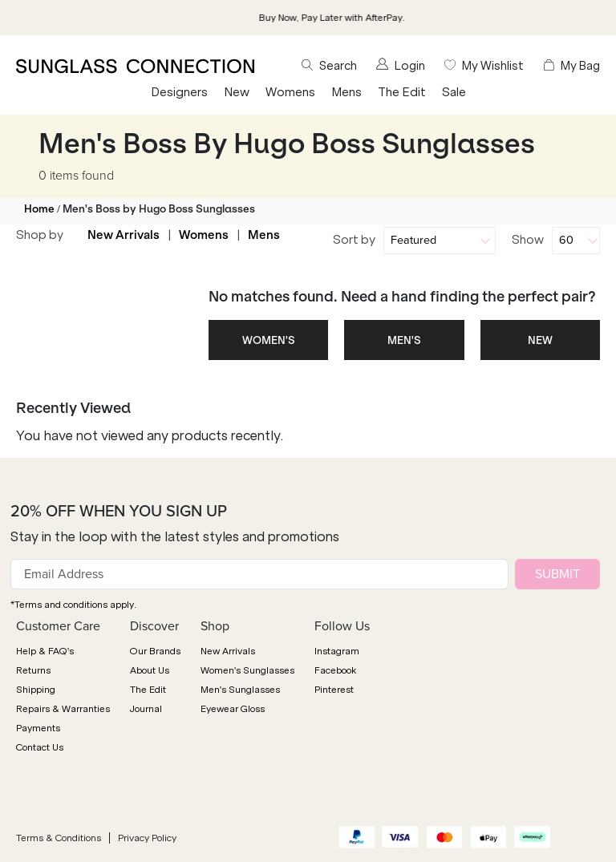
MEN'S (404, 340)
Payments (38, 728)
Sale (454, 92)
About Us (150, 670)
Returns (33, 670)
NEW (540, 340)
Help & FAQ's (45, 651)
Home (39, 209)
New (237, 92)
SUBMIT (557, 574)
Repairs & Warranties (63, 709)
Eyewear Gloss (233, 709)
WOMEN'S (269, 340)
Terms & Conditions (59, 838)
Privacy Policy (147, 838)
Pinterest (334, 690)
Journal (146, 709)
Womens (290, 92)
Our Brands (155, 651)
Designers (179, 92)
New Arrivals (124, 235)
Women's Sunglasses (247, 670)
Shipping (36, 690)
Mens (346, 92)
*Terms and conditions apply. (73, 605)
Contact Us (40, 747)
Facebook (335, 670)
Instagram (337, 651)
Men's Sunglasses (240, 690)
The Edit (402, 92)
